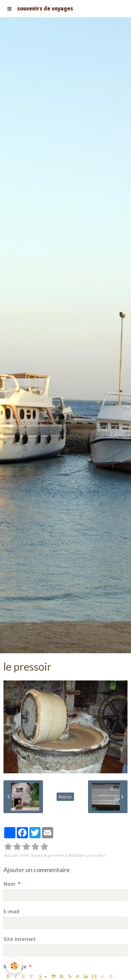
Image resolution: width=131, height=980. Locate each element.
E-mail (11, 911)
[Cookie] (14, 966)
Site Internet (20, 939)
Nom (9, 884)
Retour (65, 797)
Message (15, 967)
